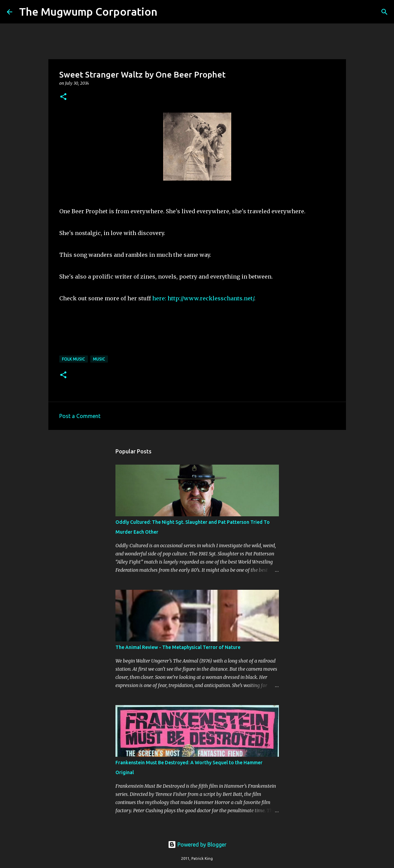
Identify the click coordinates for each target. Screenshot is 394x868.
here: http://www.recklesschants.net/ (203, 298)
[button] (63, 97)
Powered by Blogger (197, 845)
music (99, 359)
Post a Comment (80, 416)
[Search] (167, 12)
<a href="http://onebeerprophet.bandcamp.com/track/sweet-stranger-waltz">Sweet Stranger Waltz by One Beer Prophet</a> (197, 333)
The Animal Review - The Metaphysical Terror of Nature (178, 647)
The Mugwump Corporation (88, 12)
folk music (74, 359)
